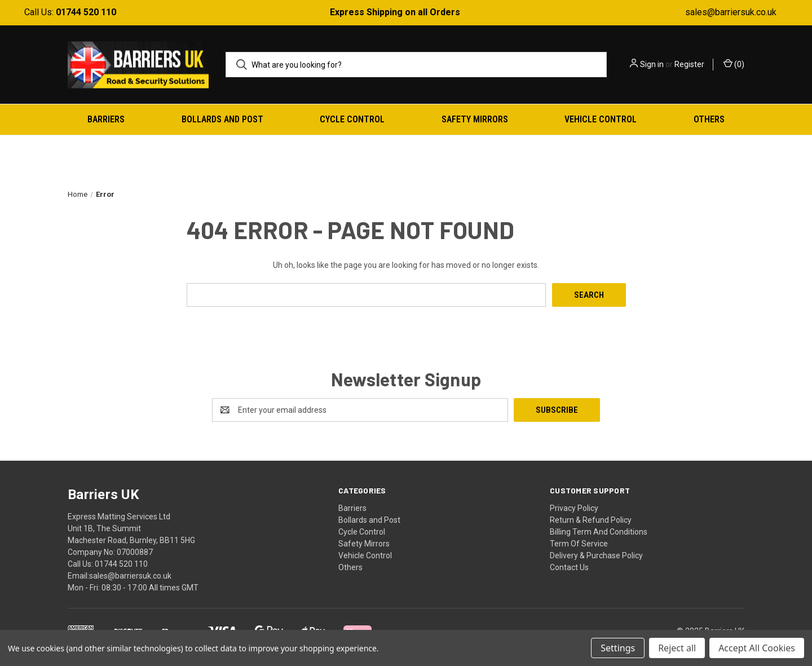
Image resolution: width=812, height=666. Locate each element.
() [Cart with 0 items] (734, 64)
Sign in (652, 64)
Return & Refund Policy (591, 520)
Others (709, 119)
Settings (618, 648)
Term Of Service (579, 544)
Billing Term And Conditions (599, 532)
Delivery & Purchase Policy (596, 555)
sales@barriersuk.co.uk (731, 12)
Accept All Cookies (757, 648)
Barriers (106, 119)
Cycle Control (352, 119)
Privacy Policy (574, 508)
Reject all (677, 648)
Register (689, 64)
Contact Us (569, 567)
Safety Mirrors (475, 119)
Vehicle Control (601, 119)
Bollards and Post (222, 119)
